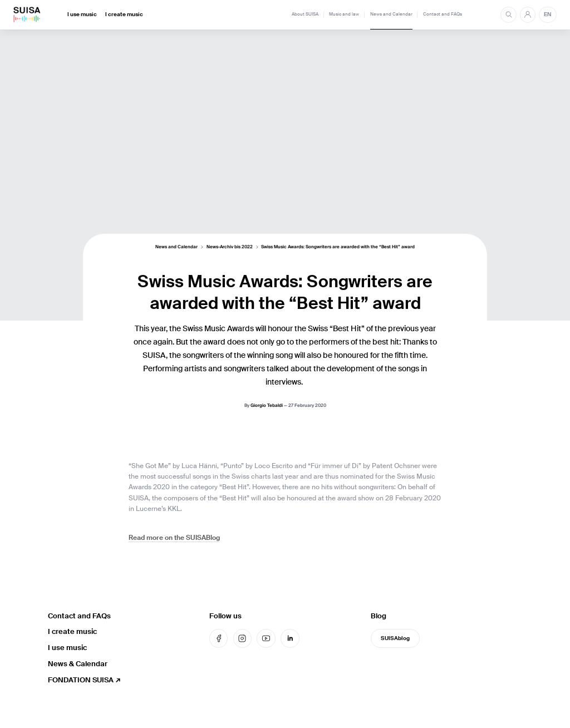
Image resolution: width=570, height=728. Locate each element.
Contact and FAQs (443, 14)
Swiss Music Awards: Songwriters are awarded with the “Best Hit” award (338, 248)
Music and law (344, 14)
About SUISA (305, 14)
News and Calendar (391, 14)
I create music (124, 14)
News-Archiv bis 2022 (230, 248)
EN (547, 14)
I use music (82, 14)
